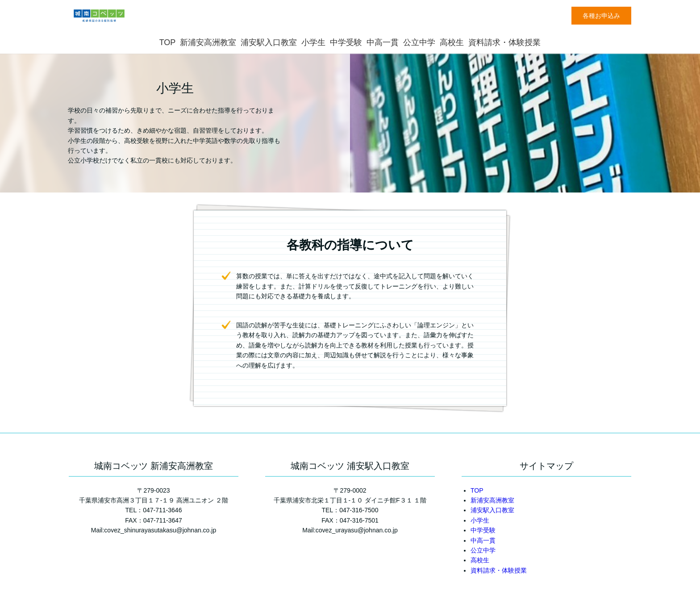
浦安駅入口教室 (269, 42)
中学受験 (346, 42)
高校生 (452, 42)
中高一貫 (383, 42)
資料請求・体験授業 (504, 42)
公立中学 (419, 42)
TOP (168, 42)
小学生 (313, 42)
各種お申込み (601, 16)
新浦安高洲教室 (208, 42)
